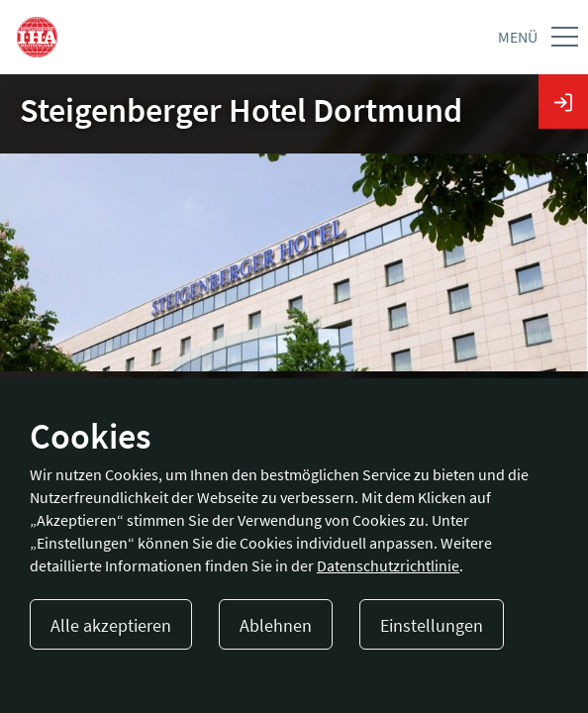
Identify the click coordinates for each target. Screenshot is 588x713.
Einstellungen (432, 625)
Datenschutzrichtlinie (388, 565)
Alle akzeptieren (111, 625)
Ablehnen (276, 625)
